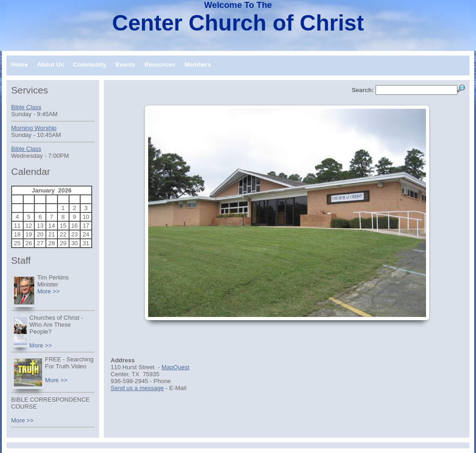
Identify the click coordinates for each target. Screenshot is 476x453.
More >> (48, 291)
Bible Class (26, 107)
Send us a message (137, 388)
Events (125, 65)
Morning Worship (34, 128)
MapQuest (175, 367)
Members (198, 65)
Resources (160, 65)
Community (90, 65)
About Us (50, 65)
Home (19, 65)
